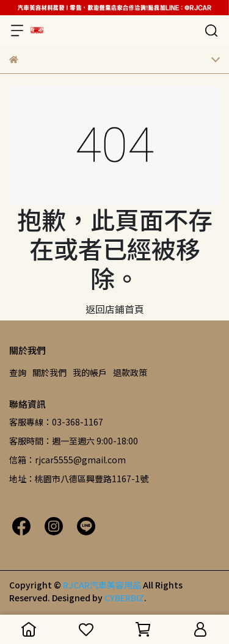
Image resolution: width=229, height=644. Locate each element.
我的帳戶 (90, 372)
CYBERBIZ (124, 598)
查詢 (18, 372)
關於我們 (49, 372)
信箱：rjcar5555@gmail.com (67, 460)
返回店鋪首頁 (115, 309)
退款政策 (130, 372)
